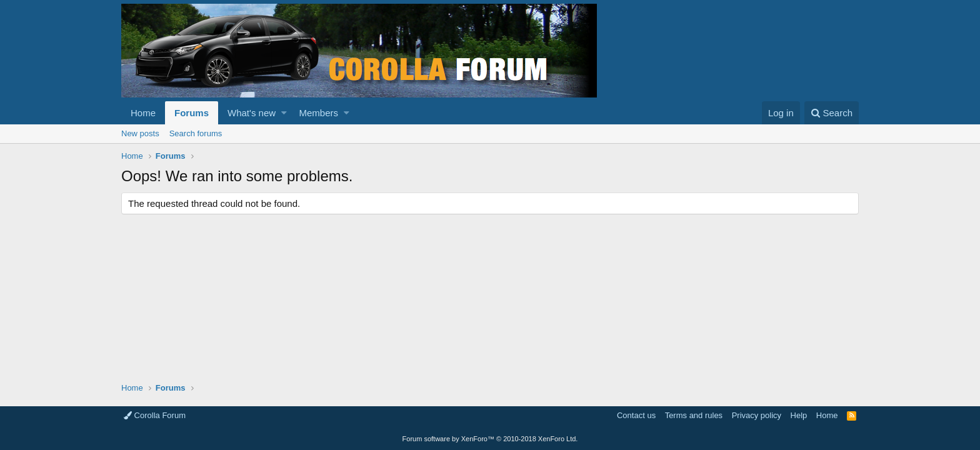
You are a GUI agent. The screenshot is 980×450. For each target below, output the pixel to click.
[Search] (832, 113)
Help (799, 415)
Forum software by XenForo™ (490, 439)
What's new (252, 113)
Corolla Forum (155, 415)
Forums (192, 113)
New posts (140, 133)
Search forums (196, 133)
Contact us (636, 415)
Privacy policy (757, 415)
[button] (284, 113)
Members (319, 113)
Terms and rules (694, 415)
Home (143, 113)
